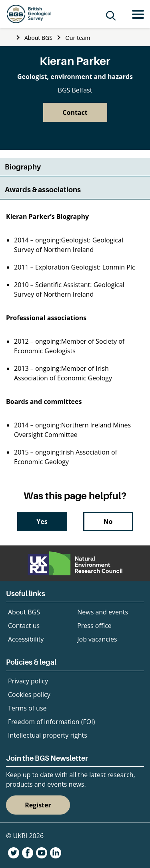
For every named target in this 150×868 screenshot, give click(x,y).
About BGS (38, 38)
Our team (78, 38)
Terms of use (27, 708)
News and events (103, 612)
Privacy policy (28, 681)
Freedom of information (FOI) (51, 722)
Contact (75, 112)
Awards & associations (43, 190)
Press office (94, 626)
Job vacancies (97, 639)
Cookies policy (29, 695)
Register (38, 805)
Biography (23, 167)
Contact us (24, 626)
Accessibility (26, 639)
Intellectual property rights (48, 735)
